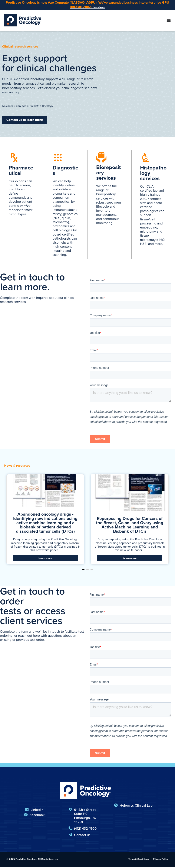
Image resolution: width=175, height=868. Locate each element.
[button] (83, 571)
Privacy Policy (161, 860)
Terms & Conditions (138, 860)
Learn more (45, 559)
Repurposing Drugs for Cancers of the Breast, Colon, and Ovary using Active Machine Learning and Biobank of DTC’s (130, 526)
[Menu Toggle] (169, 21)
